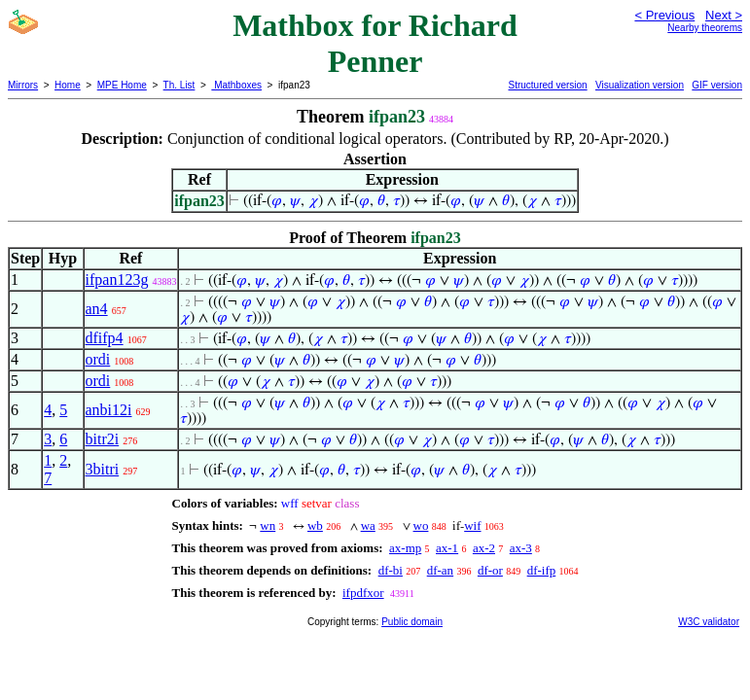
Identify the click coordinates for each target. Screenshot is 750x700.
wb (315, 525)
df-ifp (542, 570)
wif (472, 525)
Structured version (547, 85)
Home (68, 85)
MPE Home (122, 85)
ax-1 (447, 548)
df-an (440, 570)
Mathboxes (236, 85)
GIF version (717, 85)
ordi (98, 359)
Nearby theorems (705, 28)
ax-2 (484, 548)
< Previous (664, 15)
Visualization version (640, 85)
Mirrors (23, 85)
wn (268, 525)
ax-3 (521, 548)
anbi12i (109, 410)
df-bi (391, 570)
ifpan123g (117, 280)
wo (421, 525)
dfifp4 (105, 338)
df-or (490, 570)
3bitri (103, 469)
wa (368, 525)
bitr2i (103, 439)
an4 (97, 309)
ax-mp (405, 548)
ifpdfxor (363, 593)
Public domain (412, 622)
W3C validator (709, 622)
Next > (724, 15)
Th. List (179, 85)
